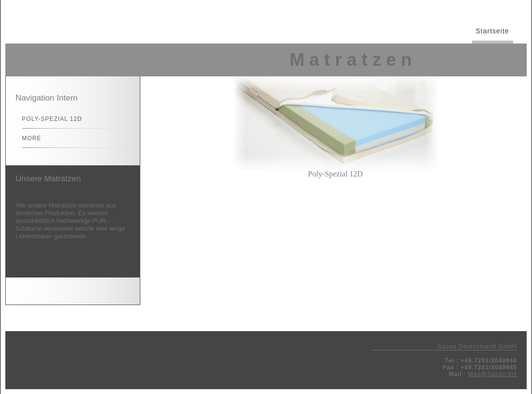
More (27, 138)
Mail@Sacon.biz (493, 374)
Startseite (493, 31)
